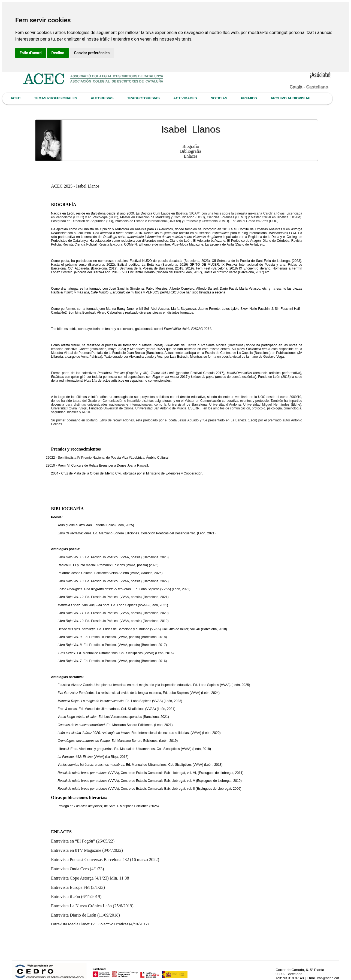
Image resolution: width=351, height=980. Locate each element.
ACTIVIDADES (185, 98)
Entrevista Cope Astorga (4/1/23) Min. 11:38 (90, 878)
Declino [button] (58, 53)
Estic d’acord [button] (31, 53)
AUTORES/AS (102, 98)
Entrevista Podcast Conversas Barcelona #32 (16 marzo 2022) (105, 860)
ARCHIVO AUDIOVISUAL (291, 98)
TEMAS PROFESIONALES (56, 98)
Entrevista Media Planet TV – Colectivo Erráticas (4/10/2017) (100, 924)
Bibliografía (191, 151)
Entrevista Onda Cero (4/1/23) (77, 869)
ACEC (16, 98)
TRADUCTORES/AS (143, 98)
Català (296, 87)
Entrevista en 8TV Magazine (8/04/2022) (87, 850)
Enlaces (191, 156)
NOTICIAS (219, 98)
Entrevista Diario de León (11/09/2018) (85, 915)
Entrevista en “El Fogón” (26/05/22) (83, 841)
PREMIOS (249, 98)
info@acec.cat (328, 978)
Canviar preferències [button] (92, 53)
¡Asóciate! (320, 75)
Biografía (190, 146)
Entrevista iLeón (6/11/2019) (76, 897)
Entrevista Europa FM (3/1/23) (78, 887)
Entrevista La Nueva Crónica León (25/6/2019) (92, 906)
